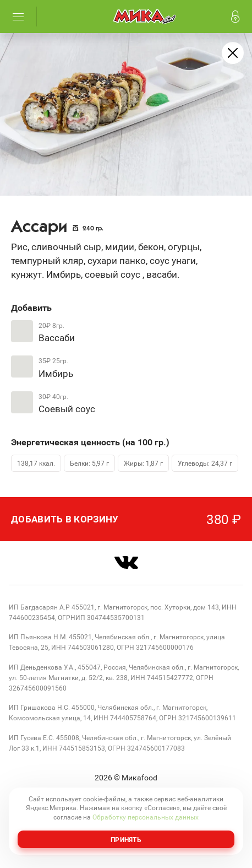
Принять (126, 839)
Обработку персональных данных (146, 817)
